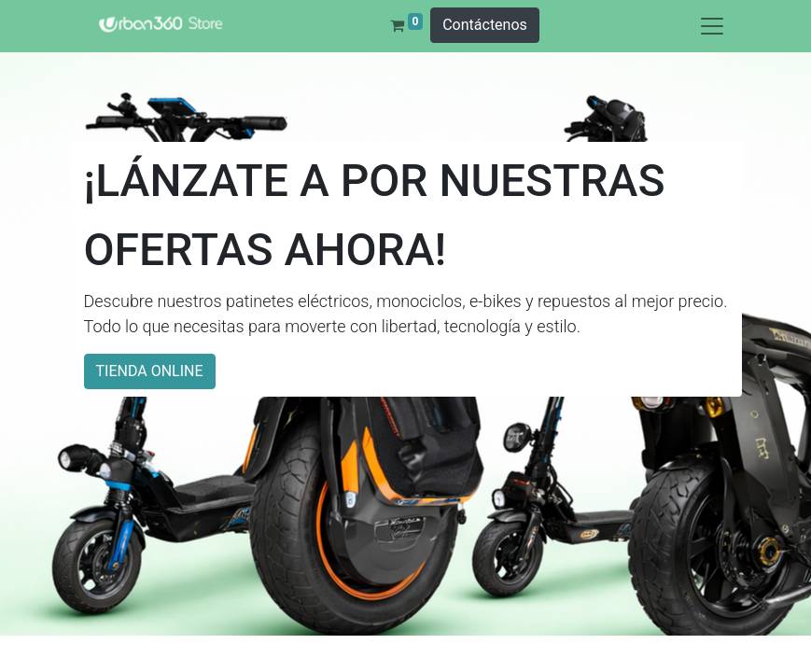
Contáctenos (485, 25)
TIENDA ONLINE (150, 371)
